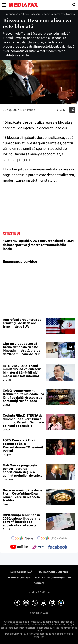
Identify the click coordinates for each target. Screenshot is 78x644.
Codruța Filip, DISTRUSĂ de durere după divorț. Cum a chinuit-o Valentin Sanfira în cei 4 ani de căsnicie (23, 421)
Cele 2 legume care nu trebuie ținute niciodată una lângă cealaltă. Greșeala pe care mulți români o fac (23, 396)
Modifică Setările (39, 592)
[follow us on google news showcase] (52, 539)
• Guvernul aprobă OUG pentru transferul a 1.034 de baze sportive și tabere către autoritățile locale (38, 245)
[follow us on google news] (23, 539)
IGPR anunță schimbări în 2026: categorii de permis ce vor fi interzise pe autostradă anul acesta (22, 520)
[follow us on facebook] (58, 547)
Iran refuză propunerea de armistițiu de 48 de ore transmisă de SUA (22, 323)
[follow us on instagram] (38, 547)
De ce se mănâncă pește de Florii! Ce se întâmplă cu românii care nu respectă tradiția (23, 495)
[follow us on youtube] (19, 547)
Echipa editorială (21, 572)
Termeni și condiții (18, 578)
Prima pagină (11, 14)
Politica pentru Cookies (53, 572)
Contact (39, 583)
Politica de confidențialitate (53, 578)
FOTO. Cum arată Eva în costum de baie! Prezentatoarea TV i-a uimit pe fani (23, 445)
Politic (24, 14)
